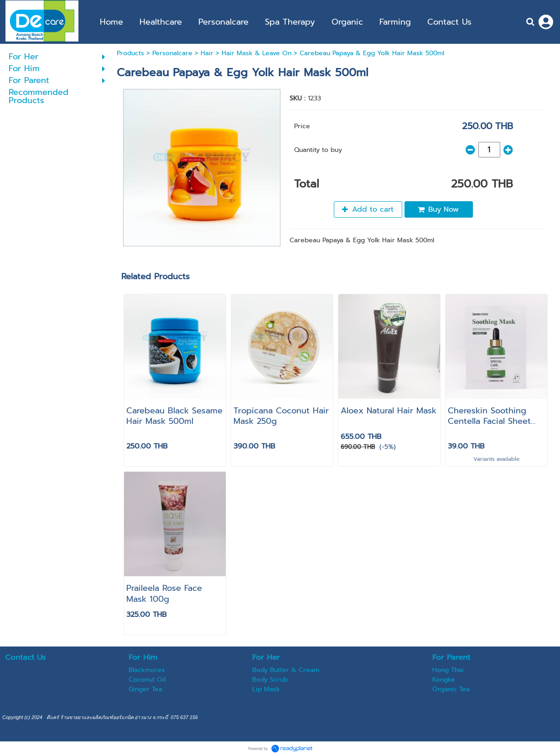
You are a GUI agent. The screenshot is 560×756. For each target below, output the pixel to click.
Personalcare (172, 53)
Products (130, 53)
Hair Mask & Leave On (257, 53)
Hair (207, 53)
